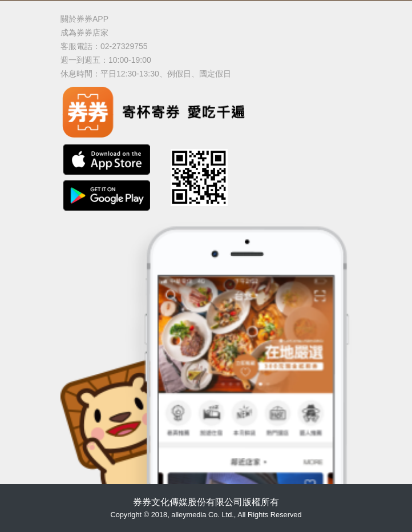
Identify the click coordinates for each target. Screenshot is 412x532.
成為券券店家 (84, 33)
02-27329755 (124, 46)
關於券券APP (84, 19)
